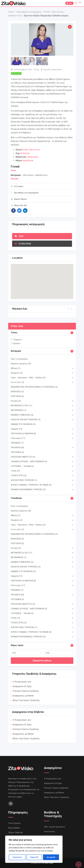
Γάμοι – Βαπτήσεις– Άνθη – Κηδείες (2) (28, 378)
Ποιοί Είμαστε (14, 823)
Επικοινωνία (49, 831)
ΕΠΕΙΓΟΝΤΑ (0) (17, 396)
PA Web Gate (47, 863)
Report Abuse (19, 199)
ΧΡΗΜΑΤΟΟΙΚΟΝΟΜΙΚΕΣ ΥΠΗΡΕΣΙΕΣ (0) (28, 490)
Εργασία (17, 343)
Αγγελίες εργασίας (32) (21, 364)
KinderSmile (28, 161)
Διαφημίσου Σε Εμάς (22, 686)
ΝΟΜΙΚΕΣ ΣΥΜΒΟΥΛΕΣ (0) (22, 415)
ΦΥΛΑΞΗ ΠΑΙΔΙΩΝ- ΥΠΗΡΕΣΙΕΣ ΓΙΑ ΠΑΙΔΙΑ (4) (31, 485)
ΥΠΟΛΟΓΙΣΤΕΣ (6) (19, 476)
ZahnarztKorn (32, 157)
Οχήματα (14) (16, 429)
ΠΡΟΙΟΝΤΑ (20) (17, 448)
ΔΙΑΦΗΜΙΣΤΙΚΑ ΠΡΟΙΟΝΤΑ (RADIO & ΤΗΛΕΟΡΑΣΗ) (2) (34, 387)
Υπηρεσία (17, 340)
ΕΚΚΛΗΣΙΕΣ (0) (17, 392)
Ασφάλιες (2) (17, 373)
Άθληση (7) (16, 368)
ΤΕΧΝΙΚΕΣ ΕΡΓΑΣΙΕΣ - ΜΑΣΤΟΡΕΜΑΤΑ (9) (29, 462)
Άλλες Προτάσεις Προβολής (26, 700)
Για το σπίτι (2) (17, 382)
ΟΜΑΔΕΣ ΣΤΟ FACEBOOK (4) (23, 424)
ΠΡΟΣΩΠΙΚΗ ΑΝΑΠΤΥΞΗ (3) (23, 457)
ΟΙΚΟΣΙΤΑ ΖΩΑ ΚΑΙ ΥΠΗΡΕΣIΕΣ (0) (26, 420)
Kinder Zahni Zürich (31, 150)
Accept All (51, 857)
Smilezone (25, 153)
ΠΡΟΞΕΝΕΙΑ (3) (17, 452)
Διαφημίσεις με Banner (23, 696)
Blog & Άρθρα (14, 828)
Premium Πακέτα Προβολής (26, 691)
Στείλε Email (23, 244)
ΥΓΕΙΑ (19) (15, 471)
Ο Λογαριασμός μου (22, 682)
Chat (19, 236)
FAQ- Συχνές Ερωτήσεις (55, 827)
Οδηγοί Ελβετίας (16, 833)
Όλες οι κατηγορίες (19, 359)
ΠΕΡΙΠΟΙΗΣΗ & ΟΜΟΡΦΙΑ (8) (23, 434)
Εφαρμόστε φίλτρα (42, 661)
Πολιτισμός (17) (18, 438)
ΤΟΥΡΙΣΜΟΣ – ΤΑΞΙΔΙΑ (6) (22, 466)
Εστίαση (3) (16, 401)
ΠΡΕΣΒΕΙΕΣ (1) (17, 443)
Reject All (34, 857)
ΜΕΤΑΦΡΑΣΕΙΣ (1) (19, 410)
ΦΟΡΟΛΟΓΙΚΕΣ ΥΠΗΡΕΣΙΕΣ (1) (24, 480)
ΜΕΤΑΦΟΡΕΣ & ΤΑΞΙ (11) (21, 406)
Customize (17, 857)
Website (15, 179)
